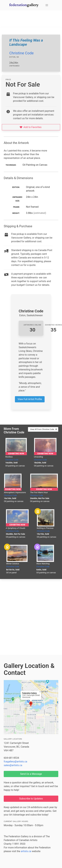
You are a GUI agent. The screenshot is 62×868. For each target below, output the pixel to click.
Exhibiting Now (16, 454)
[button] (47, 5)
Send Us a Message (31, 774)
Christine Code (21, 53)
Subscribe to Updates (31, 799)
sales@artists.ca (13, 765)
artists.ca (26, 851)
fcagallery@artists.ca (15, 762)
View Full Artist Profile (30, 399)
